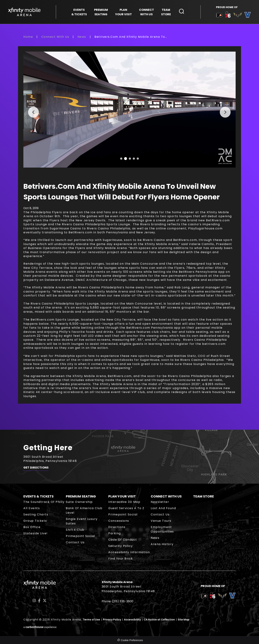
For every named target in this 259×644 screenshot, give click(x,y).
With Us (146, 12)
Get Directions (36, 468)
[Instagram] (34, 601)
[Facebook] (39, 601)
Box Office (32, 527)
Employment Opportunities (162, 529)
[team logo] (219, 16)
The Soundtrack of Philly (44, 502)
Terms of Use (91, 620)
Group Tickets (35, 521)
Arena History (162, 544)
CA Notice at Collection (159, 620)
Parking (115, 533)
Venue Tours (161, 521)
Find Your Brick (121, 559)
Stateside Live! (36, 533)
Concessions (119, 521)
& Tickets (79, 12)
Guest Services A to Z (126, 508)
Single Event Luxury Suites (82, 521)
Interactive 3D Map (124, 502)
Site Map (184, 620)
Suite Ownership (79, 502)
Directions (117, 527)
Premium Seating (81, 496)
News (82, 37)
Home (28, 37)
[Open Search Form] (182, 11)
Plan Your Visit (122, 496)
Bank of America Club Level (84, 510)
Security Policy (121, 546)
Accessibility (132, 620)
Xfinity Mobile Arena (24, 12)
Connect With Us (55, 37)
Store (166, 12)
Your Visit (123, 12)
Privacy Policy (112, 620)
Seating (101, 12)
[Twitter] (45, 601)
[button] (31, 110)
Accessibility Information (129, 552)
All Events (32, 508)
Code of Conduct (123, 540)
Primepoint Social (80, 536)
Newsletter (160, 502)
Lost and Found (163, 508)
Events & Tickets (38, 496)
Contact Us (75, 542)
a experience (40, 627)
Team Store (204, 496)
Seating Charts (36, 514)
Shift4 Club (75, 530)
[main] (129, 232)
